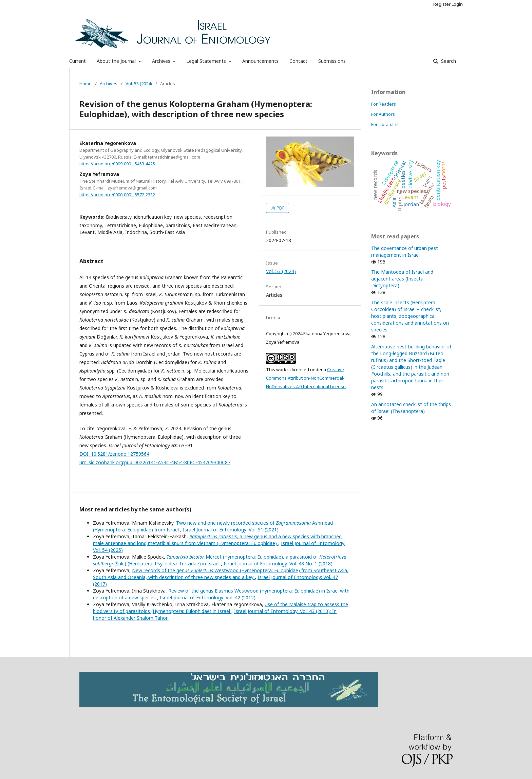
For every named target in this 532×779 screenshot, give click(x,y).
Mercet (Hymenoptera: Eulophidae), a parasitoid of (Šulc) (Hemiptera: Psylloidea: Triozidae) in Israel (220, 560)
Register (442, 4)
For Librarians (385, 124)
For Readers (384, 104)
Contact (298, 61)
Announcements (260, 61)
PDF (280, 208)
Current (78, 61)
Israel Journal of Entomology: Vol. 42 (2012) (208, 597)
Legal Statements (207, 61)
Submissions (332, 61)
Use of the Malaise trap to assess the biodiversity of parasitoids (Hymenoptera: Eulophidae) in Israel (221, 608)
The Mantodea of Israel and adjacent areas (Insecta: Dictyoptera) (402, 279)
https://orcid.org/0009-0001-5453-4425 (117, 164)
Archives (162, 61)
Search (448, 61)
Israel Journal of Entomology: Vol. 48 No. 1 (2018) (278, 564)
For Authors (383, 114)
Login (457, 4)
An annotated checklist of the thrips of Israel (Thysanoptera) (411, 408)
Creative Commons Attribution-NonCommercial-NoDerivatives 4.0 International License (306, 378)
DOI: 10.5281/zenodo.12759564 (114, 454)
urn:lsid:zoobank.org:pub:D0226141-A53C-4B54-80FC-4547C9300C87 (155, 462)
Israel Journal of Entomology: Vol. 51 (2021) (231, 530)
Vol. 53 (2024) (139, 84)
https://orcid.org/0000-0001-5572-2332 (117, 195)
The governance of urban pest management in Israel (405, 251)
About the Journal (117, 61)
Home (85, 84)
